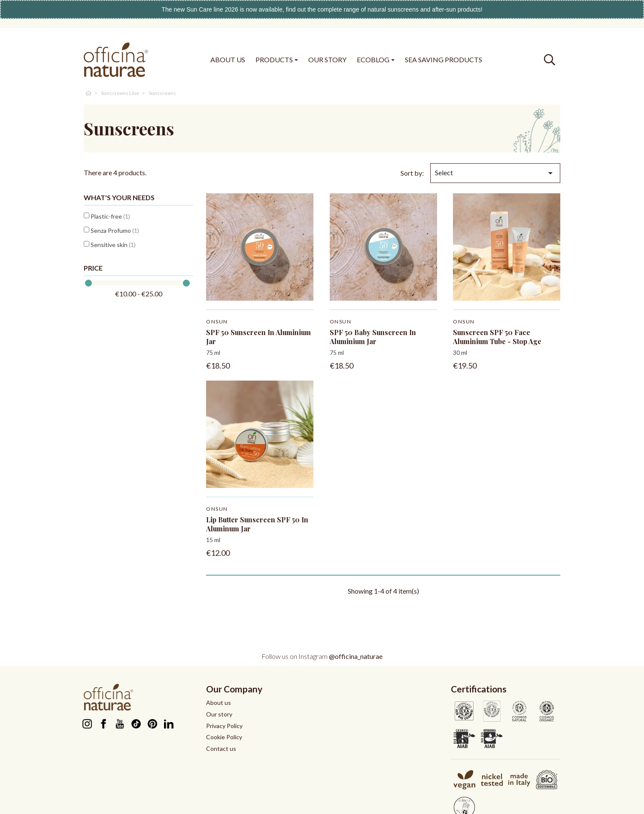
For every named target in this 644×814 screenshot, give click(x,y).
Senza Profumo (115, 230)
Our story (219, 714)
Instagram (87, 724)
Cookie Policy (224, 737)
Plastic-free (110, 216)
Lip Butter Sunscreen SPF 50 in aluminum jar (257, 524)
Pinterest (152, 724)
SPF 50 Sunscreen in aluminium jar (258, 337)
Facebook (103, 724)
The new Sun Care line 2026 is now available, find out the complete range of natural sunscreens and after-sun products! (322, 9)
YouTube (120, 724)
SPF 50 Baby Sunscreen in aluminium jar (373, 337)
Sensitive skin (113, 245)
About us (219, 703)
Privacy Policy (224, 726)
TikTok (136, 724)
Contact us (221, 748)
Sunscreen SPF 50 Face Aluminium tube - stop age (497, 337)
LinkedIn (169, 724)
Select (495, 173)
